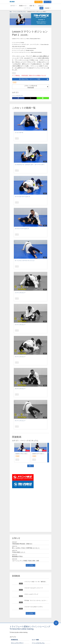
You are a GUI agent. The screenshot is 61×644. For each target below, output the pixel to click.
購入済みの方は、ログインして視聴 (34, 79)
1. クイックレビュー (20, 293)
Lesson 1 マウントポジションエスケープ (26, 454)
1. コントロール (19, 133)
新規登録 (38, 2)
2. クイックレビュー (20, 325)
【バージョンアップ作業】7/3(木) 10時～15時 (26, 561)
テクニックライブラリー (17, 643)
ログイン (47, 2)
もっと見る (30, 565)
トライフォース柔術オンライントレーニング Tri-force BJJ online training (30, 628)
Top (11, 12)
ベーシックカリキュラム (19, 12)
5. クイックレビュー (20, 421)
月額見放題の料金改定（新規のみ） (23, 544)
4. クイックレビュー (20, 389)
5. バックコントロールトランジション (25, 261)
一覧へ (31, 466)
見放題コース (23, 6)
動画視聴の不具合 (17, 556)
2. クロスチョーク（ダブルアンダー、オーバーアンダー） (30, 165)
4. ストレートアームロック (22, 229)
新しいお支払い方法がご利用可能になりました (26, 548)
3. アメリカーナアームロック (23, 197)
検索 (41, 8)
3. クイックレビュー (20, 357)
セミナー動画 (35, 640)
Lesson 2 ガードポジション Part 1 (41, 454)
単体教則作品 (14, 640)
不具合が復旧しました (19, 552)
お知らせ (41, 6)
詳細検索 (48, 8)
